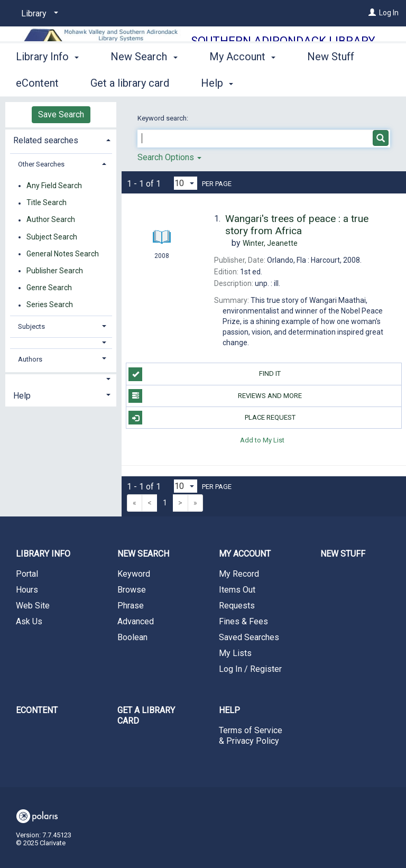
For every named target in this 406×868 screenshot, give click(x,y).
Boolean (132, 637)
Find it (205, 374)
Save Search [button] (61, 114)
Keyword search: (164, 118)
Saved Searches (249, 637)
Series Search (50, 305)
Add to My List (262, 440)
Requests (237, 606)
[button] (61, 343)
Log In (389, 13)
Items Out (237, 590)
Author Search (51, 220)
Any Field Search (54, 186)
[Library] (38, 14)
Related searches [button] (46, 140)
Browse (132, 590)
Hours (27, 590)
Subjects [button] (31, 326)
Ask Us (29, 621)
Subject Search (52, 237)
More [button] (328, 83)
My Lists (235, 653)
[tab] (61, 139)
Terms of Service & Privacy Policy (251, 736)
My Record (239, 574)
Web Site (33, 606)
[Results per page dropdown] (186, 183)
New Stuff (343, 554)
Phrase (131, 606)
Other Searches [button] (41, 164)
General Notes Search (63, 254)
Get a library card (146, 715)
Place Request (212, 418)
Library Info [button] (47, 81)
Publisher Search (55, 271)
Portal (27, 574)
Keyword (134, 574)
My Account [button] (242, 81)
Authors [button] (30, 359)
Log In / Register (250, 669)
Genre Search (49, 288)
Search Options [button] (169, 157)
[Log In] (372, 13)
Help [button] (22, 396)
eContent (37, 710)
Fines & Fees (243, 621)
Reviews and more (215, 396)
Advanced (136, 621)
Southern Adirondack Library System (283, 48)
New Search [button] (144, 81)
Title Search (47, 203)
